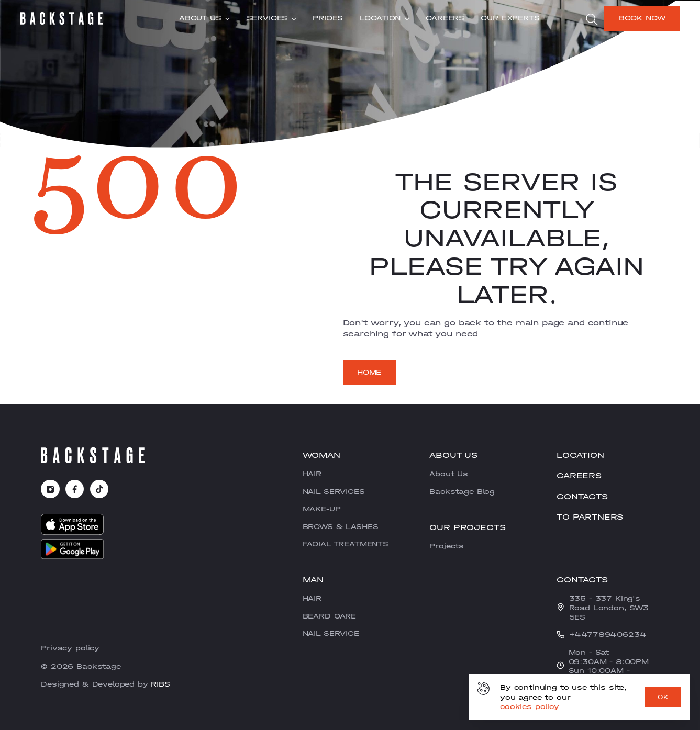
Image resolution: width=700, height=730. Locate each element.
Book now (642, 18)
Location (385, 18)
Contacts (582, 496)
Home (369, 372)
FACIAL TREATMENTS (346, 544)
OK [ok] (663, 697)
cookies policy (530, 706)
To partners (590, 517)
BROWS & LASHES (341, 526)
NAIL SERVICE (331, 633)
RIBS (160, 684)
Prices (328, 18)
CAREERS (445, 18)
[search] (592, 19)
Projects (447, 546)
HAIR (312, 474)
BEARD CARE (329, 616)
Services (271, 18)
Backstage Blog (462, 491)
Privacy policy (70, 648)
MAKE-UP (322, 509)
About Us (204, 18)
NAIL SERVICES (334, 491)
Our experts (510, 18)
